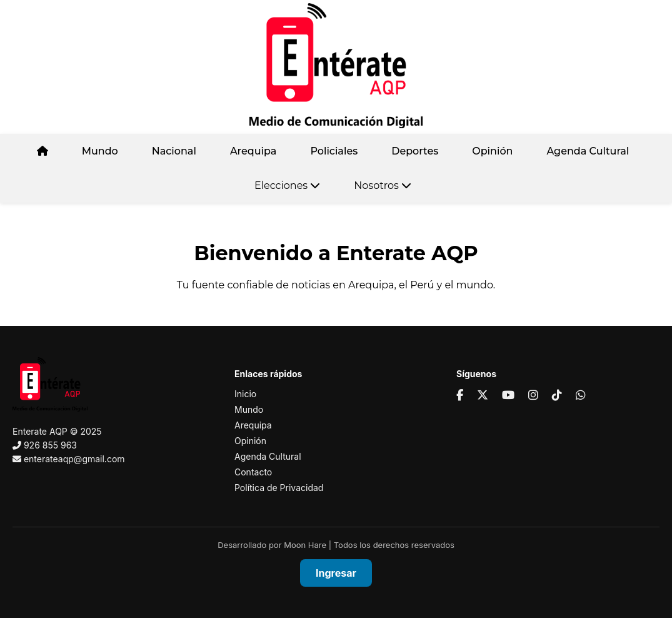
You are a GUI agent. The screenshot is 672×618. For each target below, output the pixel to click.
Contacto (253, 472)
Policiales (334, 151)
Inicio (245, 394)
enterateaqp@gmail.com (74, 459)
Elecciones (287, 185)
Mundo (100, 151)
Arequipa (253, 151)
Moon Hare (305, 545)
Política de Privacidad (279, 488)
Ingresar (336, 573)
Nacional (174, 151)
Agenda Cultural (588, 151)
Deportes (415, 151)
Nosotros (383, 185)
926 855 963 (50, 445)
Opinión (492, 151)
